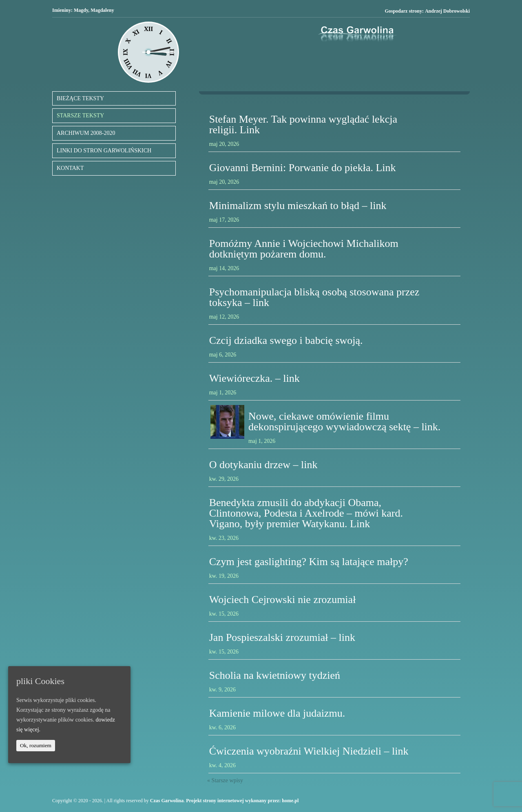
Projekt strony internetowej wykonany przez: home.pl (242, 801)
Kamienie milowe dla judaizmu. (277, 713)
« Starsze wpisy (225, 780)
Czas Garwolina (167, 801)
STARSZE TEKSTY (80, 116)
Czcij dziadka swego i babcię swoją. (286, 340)
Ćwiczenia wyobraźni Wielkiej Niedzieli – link (309, 751)
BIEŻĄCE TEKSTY (80, 98)
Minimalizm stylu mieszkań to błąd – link (298, 206)
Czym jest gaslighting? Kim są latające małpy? (309, 562)
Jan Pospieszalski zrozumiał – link (282, 637)
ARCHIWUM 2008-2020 (86, 133)
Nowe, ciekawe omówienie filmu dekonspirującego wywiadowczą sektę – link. (344, 421)
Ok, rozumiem (36, 745)
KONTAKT (70, 168)
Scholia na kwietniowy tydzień (275, 675)
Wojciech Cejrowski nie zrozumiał (283, 600)
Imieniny (62, 10)
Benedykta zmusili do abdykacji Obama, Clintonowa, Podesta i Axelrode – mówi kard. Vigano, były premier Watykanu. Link (306, 513)
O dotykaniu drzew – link (263, 465)
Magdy (81, 10)
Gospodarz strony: (427, 11)
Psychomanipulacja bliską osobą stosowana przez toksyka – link (314, 297)
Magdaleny (102, 10)
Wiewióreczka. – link (254, 378)
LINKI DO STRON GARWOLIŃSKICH (104, 151)
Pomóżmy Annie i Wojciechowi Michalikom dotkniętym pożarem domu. (304, 249)
